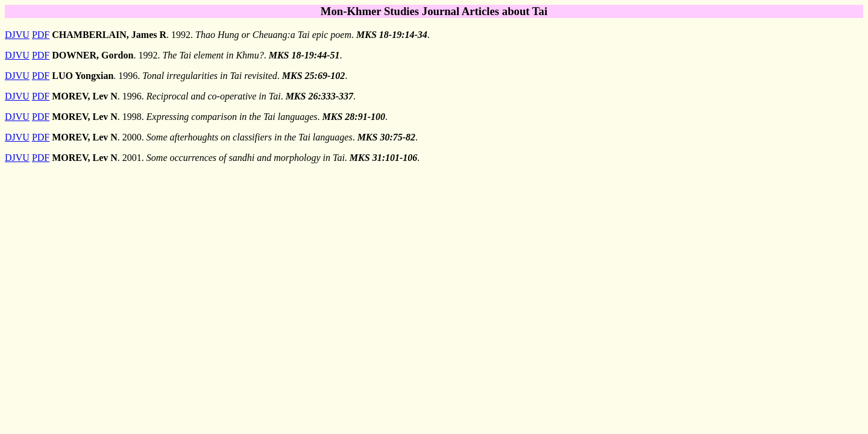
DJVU (17, 35)
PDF (41, 35)
